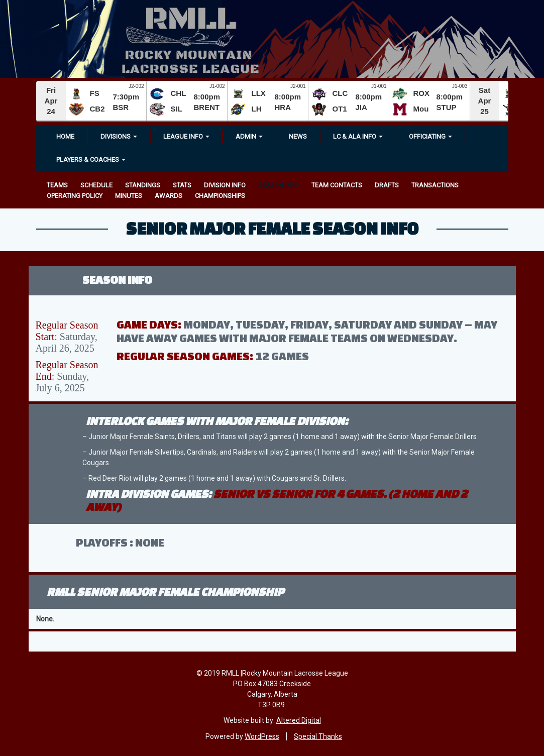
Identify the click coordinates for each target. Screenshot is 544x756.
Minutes (129, 196)
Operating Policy (75, 196)
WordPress (262, 736)
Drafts (387, 185)
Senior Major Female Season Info (272, 228)
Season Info (279, 185)
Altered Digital (299, 720)
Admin (249, 136)
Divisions (119, 136)
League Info (186, 136)
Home (65, 136)
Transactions (435, 185)
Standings (143, 185)
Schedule (96, 185)
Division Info (225, 185)
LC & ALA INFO (358, 136)
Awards (169, 196)
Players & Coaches (91, 159)
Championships (220, 196)
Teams (57, 185)
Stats (182, 185)
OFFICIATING (430, 136)
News (298, 136)
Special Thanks (318, 736)
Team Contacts (337, 185)
